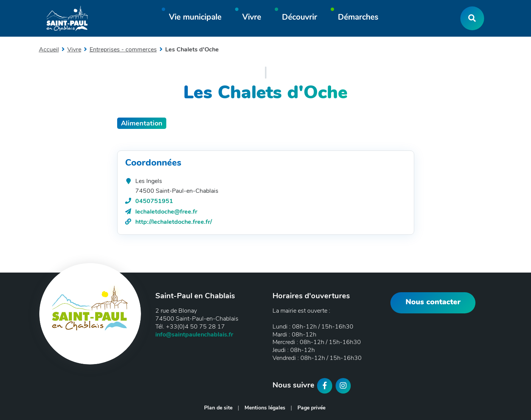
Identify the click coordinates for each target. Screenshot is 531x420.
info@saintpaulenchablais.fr (194, 335)
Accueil (49, 50)
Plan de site (218, 408)
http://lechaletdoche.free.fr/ (174, 222)
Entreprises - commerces (123, 50)
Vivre (74, 50)
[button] (195, 18)
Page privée (311, 408)
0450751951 (154, 201)
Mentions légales (265, 408)
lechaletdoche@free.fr (166, 212)
